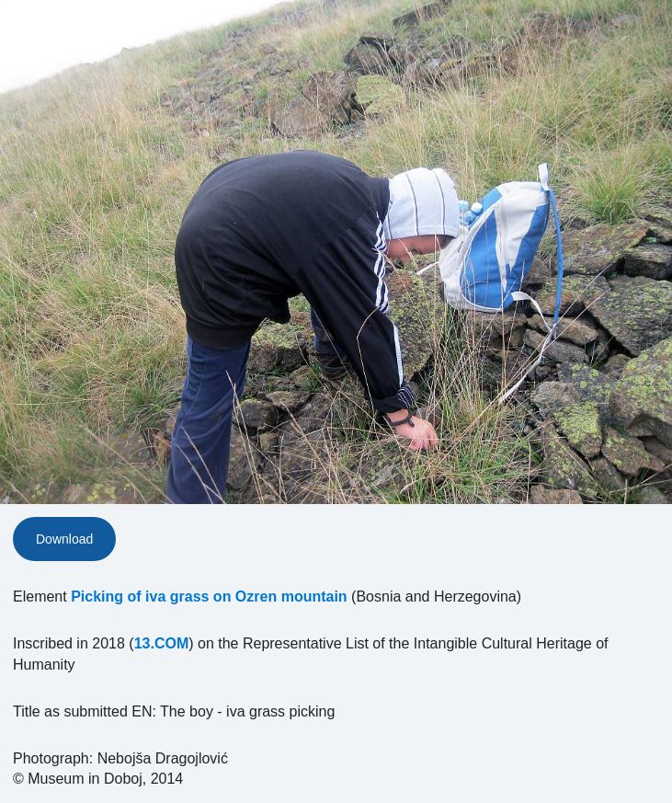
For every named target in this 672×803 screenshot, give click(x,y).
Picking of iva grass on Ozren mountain (209, 597)
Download (64, 539)
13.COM (162, 643)
